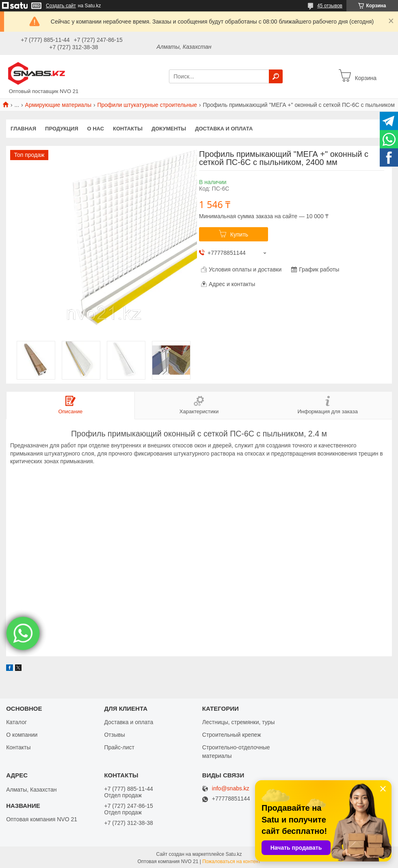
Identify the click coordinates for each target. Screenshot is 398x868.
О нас (96, 129)
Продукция (62, 129)
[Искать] (276, 76)
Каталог (16, 722)
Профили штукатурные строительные (147, 105)
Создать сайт (61, 6)
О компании (22, 734)
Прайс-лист (119, 747)
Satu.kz (234, 854)
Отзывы (114, 734)
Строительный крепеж (232, 734)
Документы (169, 129)
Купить (239, 234)
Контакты (128, 129)
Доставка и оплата (224, 129)
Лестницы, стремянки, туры (239, 722)
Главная (23, 129)
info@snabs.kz (231, 789)
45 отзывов (330, 6)
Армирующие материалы (58, 105)
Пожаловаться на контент (231, 861)
